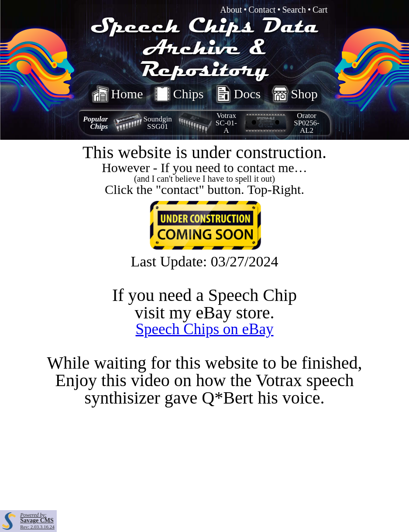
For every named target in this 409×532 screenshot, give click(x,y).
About (231, 10)
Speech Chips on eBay (205, 329)
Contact (262, 10)
